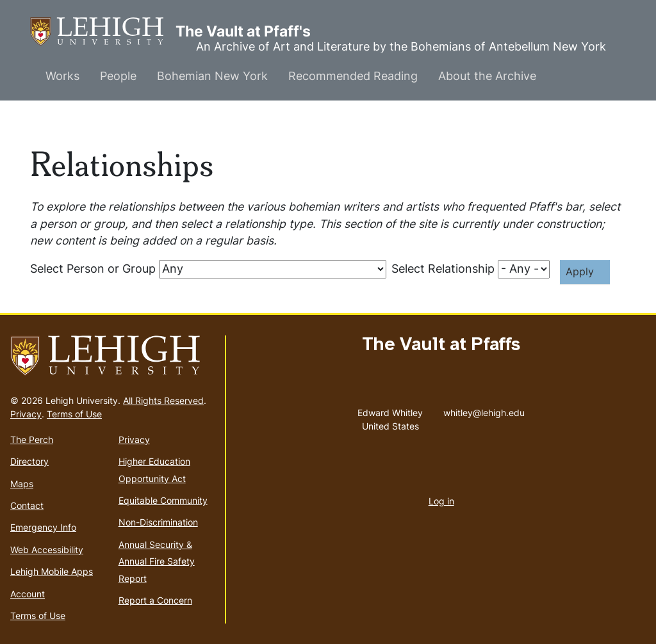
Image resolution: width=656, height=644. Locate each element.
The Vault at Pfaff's (103, 32)
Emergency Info (43, 527)
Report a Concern (155, 600)
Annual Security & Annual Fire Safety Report (157, 561)
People (118, 76)
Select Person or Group (93, 269)
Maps (22, 484)
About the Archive (487, 76)
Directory (29, 461)
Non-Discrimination (158, 522)
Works (62, 76)
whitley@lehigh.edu (484, 410)
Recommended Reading (353, 76)
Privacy (26, 414)
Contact (27, 505)
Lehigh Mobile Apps (52, 571)
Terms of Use (74, 414)
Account (28, 594)
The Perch (32, 439)
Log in (441, 501)
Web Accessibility (47, 550)
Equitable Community (163, 500)
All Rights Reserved (163, 400)
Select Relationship (443, 269)
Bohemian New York (212, 76)
